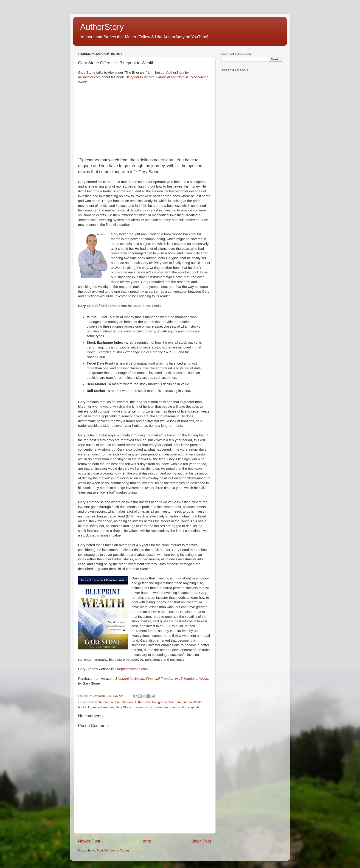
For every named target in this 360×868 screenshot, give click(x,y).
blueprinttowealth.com (131, 669)
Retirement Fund (165, 707)
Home (145, 841)
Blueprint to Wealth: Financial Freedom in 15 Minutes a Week (162, 679)
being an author (163, 702)
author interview (122, 702)
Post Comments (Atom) (113, 850)
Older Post (201, 841)
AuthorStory (102, 27)
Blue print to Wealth (189, 702)
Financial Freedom (101, 707)
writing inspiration (190, 707)
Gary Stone (123, 707)
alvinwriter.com (89, 77)
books (82, 707)
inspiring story (142, 707)
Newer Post (89, 841)
